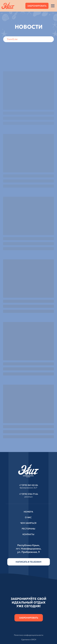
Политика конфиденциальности (29, 635)
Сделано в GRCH (29, 639)
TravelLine (12, 39)
